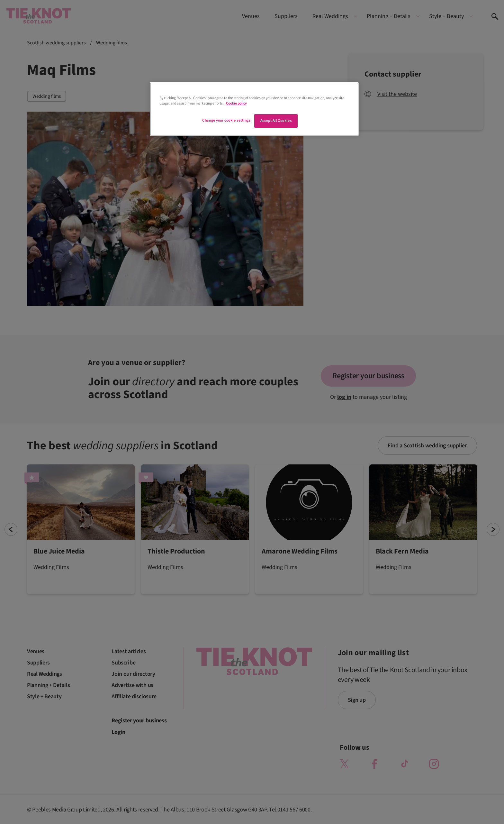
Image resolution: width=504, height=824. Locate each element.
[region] (254, 109)
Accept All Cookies (276, 121)
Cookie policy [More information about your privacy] (236, 103)
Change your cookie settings (226, 120)
